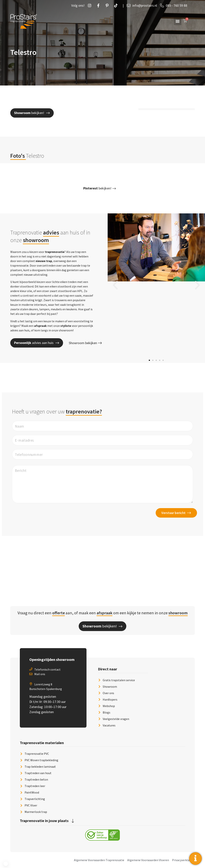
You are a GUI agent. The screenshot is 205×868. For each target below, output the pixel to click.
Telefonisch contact (47, 669)
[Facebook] (99, 6)
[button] (178, 21)
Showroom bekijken (85, 343)
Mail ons (40, 674)
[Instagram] (90, 6)
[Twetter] (117, 6)
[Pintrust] (108, 6)
